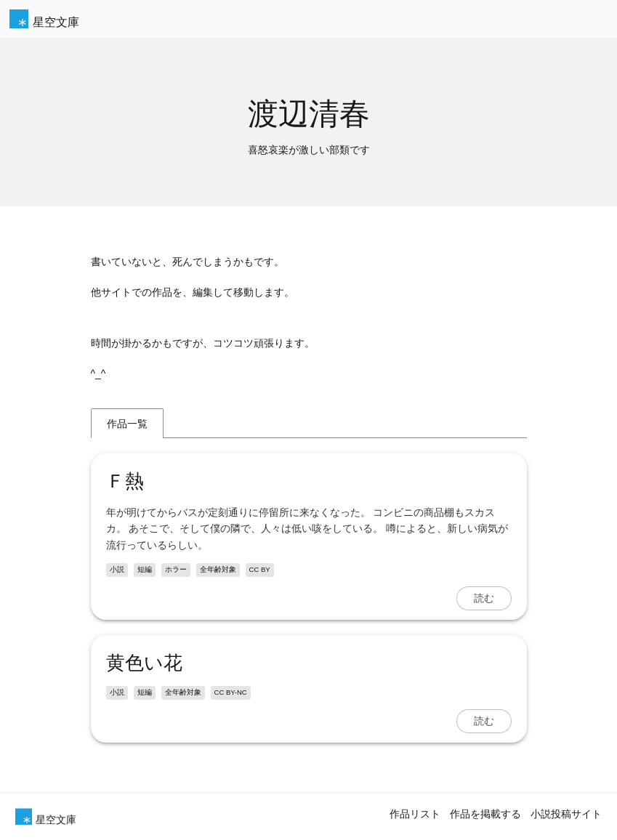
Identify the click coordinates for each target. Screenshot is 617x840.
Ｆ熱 (125, 481)
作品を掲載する (485, 814)
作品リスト (415, 814)
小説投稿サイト (566, 814)
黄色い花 (144, 663)
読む (484, 598)
